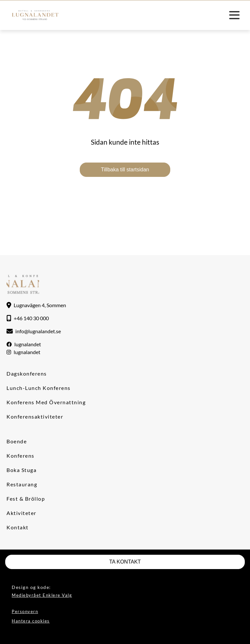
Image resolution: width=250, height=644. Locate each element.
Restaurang (22, 484)
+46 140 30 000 (31, 318)
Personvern (25, 611)
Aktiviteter (21, 513)
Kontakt (18, 527)
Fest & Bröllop (26, 499)
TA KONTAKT (125, 562)
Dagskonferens (27, 373)
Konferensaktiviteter (35, 416)
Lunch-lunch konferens (39, 388)
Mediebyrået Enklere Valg (42, 595)
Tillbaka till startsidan (125, 170)
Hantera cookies (31, 621)
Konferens (21, 456)
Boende (17, 441)
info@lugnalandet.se (38, 331)
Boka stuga (21, 470)
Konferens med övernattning (46, 402)
